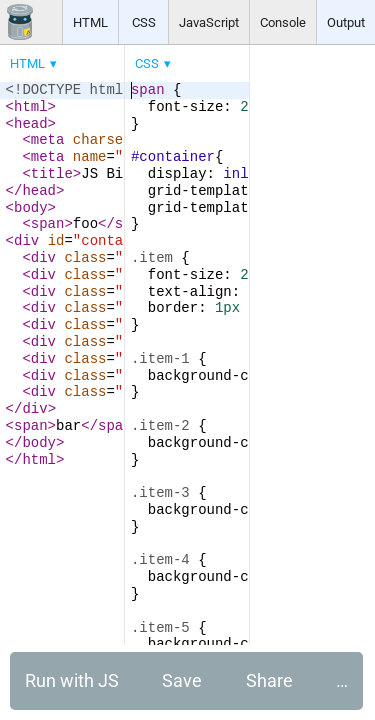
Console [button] (283, 22)
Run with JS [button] (72, 680)
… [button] (342, 680)
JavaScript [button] (209, 22)
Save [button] (182, 680)
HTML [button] (90, 22)
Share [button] (269, 680)
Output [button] (346, 22)
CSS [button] (144, 22)
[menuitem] (35, 63)
